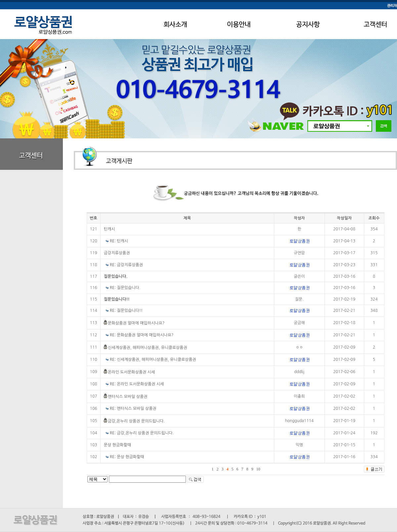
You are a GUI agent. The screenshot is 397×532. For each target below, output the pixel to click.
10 (258, 469)
